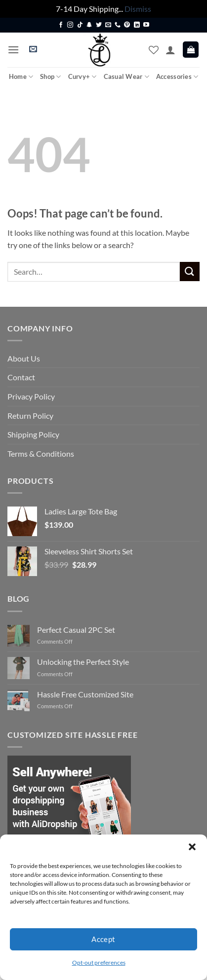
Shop (50, 77)
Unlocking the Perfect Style (83, 662)
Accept (103, 939)
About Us (24, 358)
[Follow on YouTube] (146, 25)
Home (21, 77)
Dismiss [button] (138, 9)
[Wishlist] (154, 50)
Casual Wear (126, 77)
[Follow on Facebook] (61, 25)
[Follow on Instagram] (70, 25)
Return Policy (30, 416)
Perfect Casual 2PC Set (76, 630)
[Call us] (118, 25)
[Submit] (190, 272)
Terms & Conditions (41, 454)
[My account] (170, 50)
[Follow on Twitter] (99, 25)
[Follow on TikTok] (80, 25)
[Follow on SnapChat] (89, 25)
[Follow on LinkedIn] (137, 25)
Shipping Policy (33, 434)
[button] (192, 847)
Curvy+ (83, 77)
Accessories (177, 77)
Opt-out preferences (99, 962)
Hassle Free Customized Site (85, 694)
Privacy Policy (31, 396)
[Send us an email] (108, 25)
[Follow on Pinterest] (127, 25)
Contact (21, 377)
